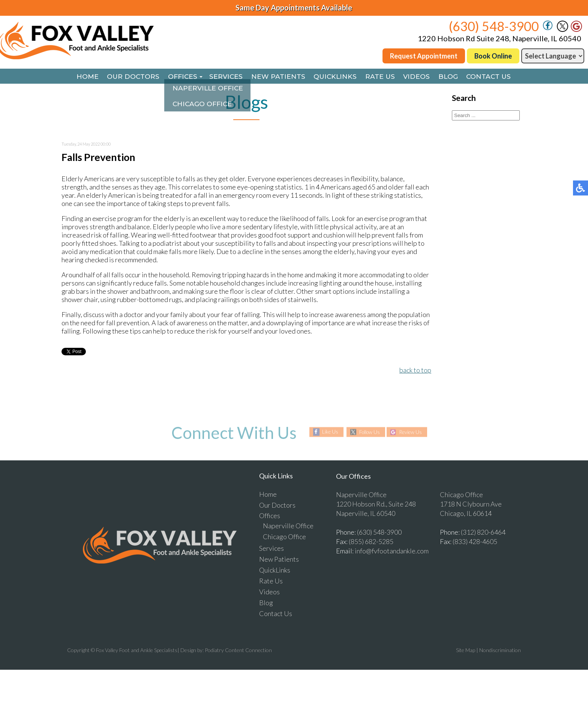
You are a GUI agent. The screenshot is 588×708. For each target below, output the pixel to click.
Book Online (493, 56)
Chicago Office (284, 537)
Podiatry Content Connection (238, 651)
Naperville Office (288, 526)
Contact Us (497, 77)
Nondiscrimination (500, 651)
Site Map (466, 651)
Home (78, 77)
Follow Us (368, 433)
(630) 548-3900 (494, 26)
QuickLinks (336, 77)
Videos (421, 77)
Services (223, 77)
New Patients (277, 77)
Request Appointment (424, 56)
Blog (454, 77)
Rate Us (383, 77)
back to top (415, 371)
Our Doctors (126, 77)
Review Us (412, 433)
